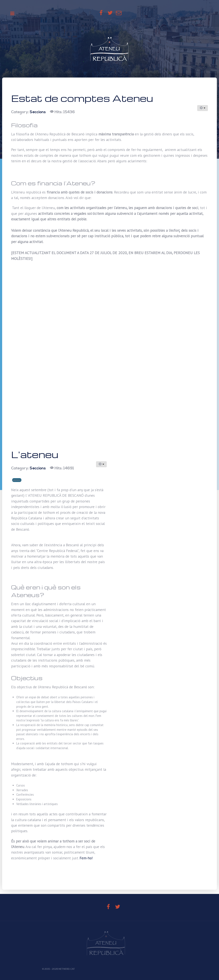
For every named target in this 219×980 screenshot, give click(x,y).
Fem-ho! (86, 858)
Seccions (38, 112)
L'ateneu (35, 454)
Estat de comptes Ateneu (82, 98)
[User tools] (203, 108)
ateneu (17, 480)
